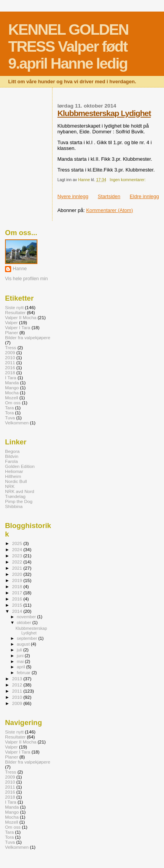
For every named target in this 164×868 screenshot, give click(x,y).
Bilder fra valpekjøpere (28, 337)
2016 (10, 368)
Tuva (10, 418)
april (22, 667)
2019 (18, 580)
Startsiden (109, 196)
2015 (18, 605)
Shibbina (14, 506)
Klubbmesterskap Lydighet (104, 113)
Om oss (13, 403)
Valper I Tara (18, 327)
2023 (18, 556)
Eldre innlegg (144, 196)
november (27, 617)
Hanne (20, 269)
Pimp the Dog (19, 501)
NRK (10, 486)
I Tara (11, 378)
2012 (18, 685)
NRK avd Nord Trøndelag (20, 494)
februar (24, 673)
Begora (12, 451)
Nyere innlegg (73, 196)
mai (21, 661)
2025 (18, 543)
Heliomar (14, 471)
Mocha (12, 393)
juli (20, 650)
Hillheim (13, 476)
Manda (12, 383)
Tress (11, 347)
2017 (18, 593)
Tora (9, 413)
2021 (18, 568)
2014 (18, 611)
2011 (10, 363)
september (28, 638)
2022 (18, 562)
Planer (12, 332)
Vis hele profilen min (26, 279)
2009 (10, 352)
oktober (25, 622)
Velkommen (17, 423)
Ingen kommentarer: (128, 180)
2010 (10, 357)
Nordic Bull (16, 481)
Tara (9, 408)
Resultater (15, 312)
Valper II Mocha (21, 317)
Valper (11, 322)
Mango (12, 388)
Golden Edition (20, 466)
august (24, 644)
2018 (10, 373)
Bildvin (12, 456)
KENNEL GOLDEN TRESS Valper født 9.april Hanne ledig (68, 46)
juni (21, 656)
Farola (11, 461)
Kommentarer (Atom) (109, 210)
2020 (18, 574)
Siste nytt (14, 307)
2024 (18, 549)
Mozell (12, 398)
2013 (18, 679)
